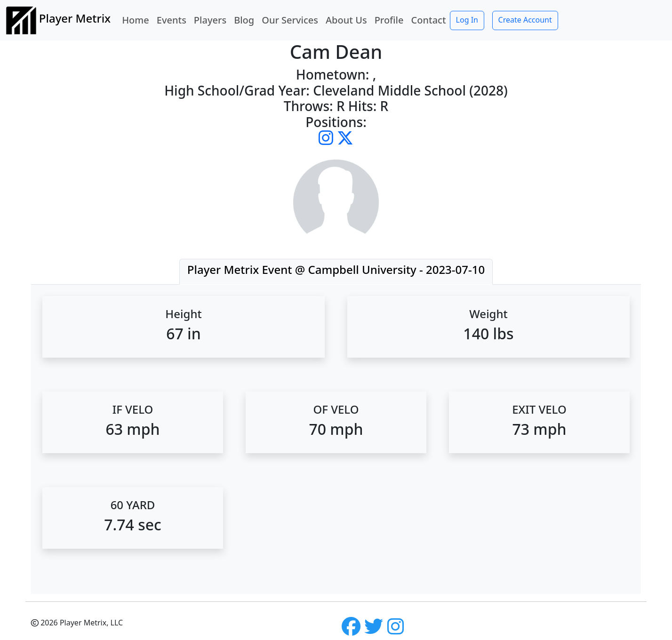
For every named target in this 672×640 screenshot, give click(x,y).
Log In (467, 20)
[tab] (336, 272)
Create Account (525, 20)
